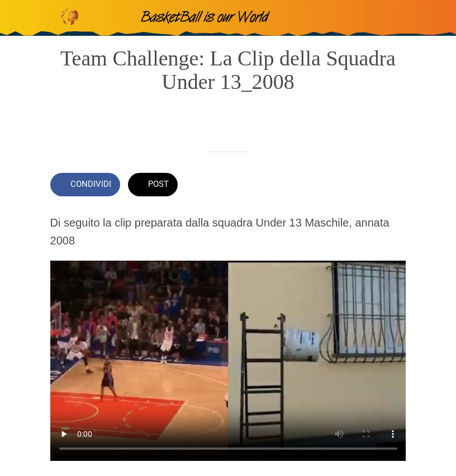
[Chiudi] (18, 18)
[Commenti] (392, 186)
